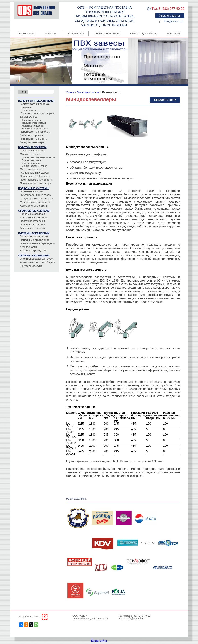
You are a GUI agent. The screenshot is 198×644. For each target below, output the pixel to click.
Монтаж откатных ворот (34, 166)
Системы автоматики (34, 256)
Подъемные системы (34, 188)
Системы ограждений (34, 233)
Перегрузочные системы (36, 101)
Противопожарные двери (35, 183)
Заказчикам (76, 33)
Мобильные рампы (32, 135)
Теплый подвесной (32, 120)
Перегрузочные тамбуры (35, 132)
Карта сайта (99, 641)
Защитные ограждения (34, 236)
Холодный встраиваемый (35, 129)
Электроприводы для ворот (37, 259)
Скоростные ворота (32, 169)
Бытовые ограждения (33, 250)
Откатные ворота (30, 154)
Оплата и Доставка (143, 33)
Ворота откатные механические (38, 157)
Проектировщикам (107, 33)
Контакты (174, 33)
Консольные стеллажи (34, 217)
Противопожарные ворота (36, 180)
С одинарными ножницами (36, 199)
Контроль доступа (31, 266)
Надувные (27, 107)
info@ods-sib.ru (174, 21)
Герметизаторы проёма (34, 104)
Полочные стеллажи (32, 224)
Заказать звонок (170, 16)
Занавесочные (29, 110)
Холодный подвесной (33, 126)
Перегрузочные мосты (34, 139)
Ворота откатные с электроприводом (32, 162)
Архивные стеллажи (32, 228)
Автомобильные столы (34, 206)
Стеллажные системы (34, 211)
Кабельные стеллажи (33, 214)
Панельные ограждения (35, 240)
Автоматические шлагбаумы (37, 262)
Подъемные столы (31, 191)
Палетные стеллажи (32, 221)
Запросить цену (165, 100)
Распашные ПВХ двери (34, 173)
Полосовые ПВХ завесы (35, 176)
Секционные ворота (32, 150)
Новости (51, 33)
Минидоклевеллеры (32, 142)
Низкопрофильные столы (36, 195)
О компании (26, 33)
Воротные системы (32, 147)
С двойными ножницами (35, 202)
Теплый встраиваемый (34, 123)
